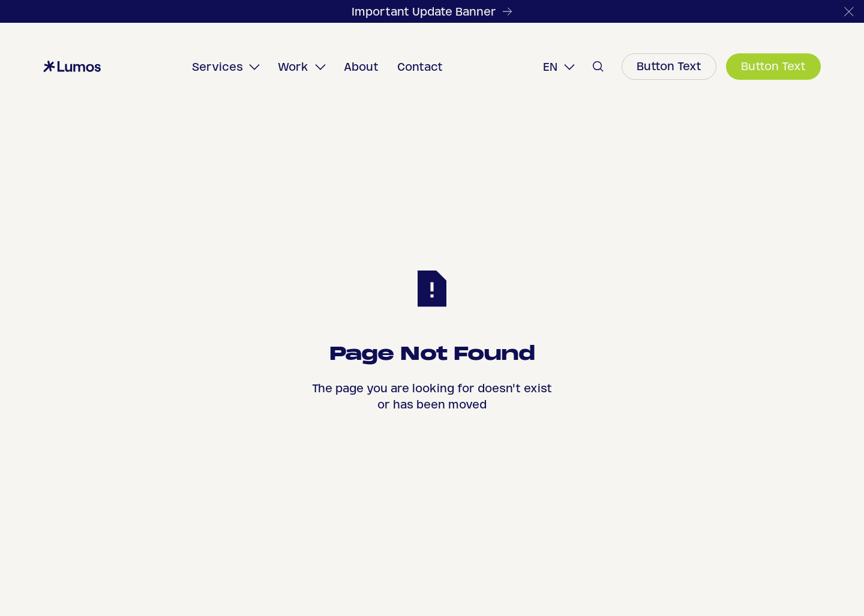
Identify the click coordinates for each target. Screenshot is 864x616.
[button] (849, 11)
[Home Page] (72, 67)
